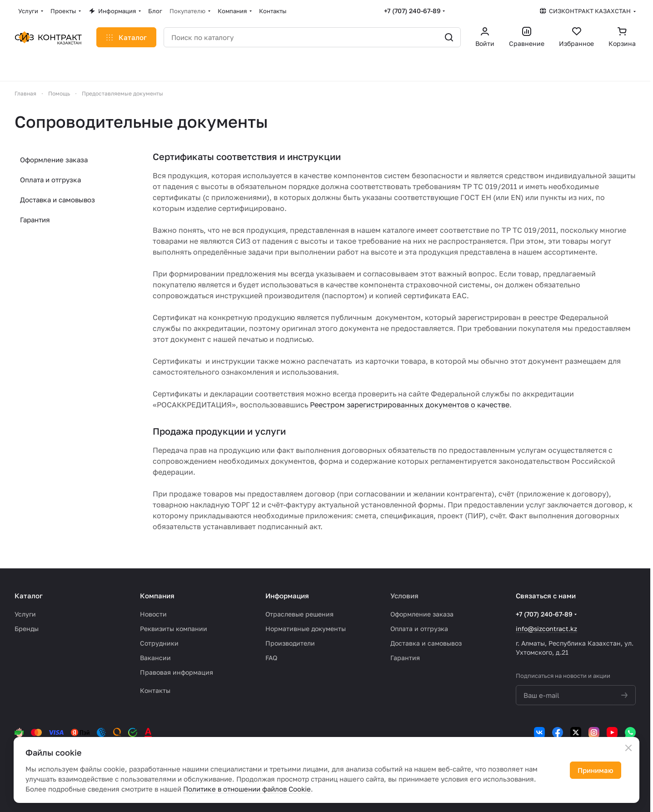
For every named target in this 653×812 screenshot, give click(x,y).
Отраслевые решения (299, 614)
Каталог (29, 596)
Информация (287, 596)
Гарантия (35, 220)
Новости (153, 614)
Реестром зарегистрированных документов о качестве (410, 405)
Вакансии (155, 658)
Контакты (155, 690)
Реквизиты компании (174, 629)
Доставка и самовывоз (57, 200)
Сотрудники (159, 643)
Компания (157, 596)
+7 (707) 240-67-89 (412, 11)
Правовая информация (177, 672)
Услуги (25, 614)
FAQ (271, 658)
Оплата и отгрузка (50, 180)
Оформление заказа (54, 160)
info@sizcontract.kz (546, 629)
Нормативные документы (306, 629)
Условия (404, 596)
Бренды (27, 629)
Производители (290, 643)
